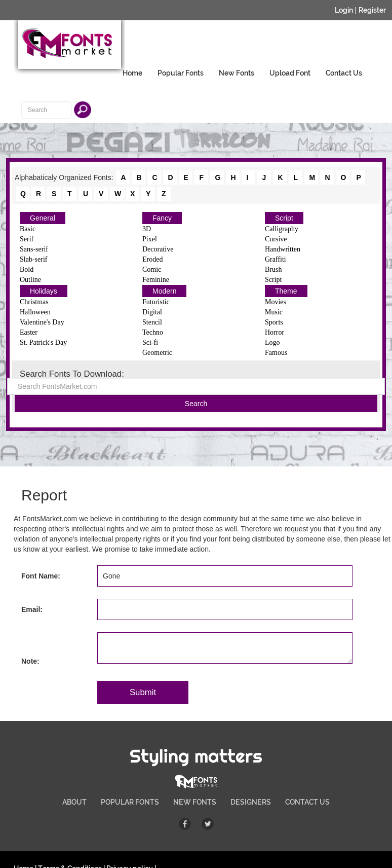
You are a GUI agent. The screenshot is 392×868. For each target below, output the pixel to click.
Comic (152, 269)
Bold (27, 269)
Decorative (158, 249)
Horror (275, 332)
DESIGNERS (251, 802)
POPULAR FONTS (130, 802)
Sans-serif (34, 249)
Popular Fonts (181, 73)
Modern (164, 291)
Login (344, 10)
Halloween (35, 312)
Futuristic (156, 302)
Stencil (152, 322)
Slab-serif (33, 259)
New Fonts (237, 73)
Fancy (162, 218)
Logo (272, 342)
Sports (274, 322)
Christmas (34, 302)
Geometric (157, 353)
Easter (29, 332)
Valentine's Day (42, 322)
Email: (32, 609)
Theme (286, 291)
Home (132, 73)
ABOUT (74, 802)
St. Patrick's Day (43, 342)
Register (372, 10)
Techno (153, 332)
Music (274, 312)
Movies (276, 302)
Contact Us (344, 73)
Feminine (156, 280)
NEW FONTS (195, 802)
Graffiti (276, 259)
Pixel (150, 239)
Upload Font (290, 73)
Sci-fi (150, 342)
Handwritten (283, 249)
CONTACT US (307, 802)
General (43, 218)
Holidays (44, 291)
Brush (273, 269)
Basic (28, 229)
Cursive (276, 239)
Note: (30, 661)
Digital (152, 312)
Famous (276, 353)
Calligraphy (282, 229)
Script (284, 218)
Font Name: (41, 576)
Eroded (152, 259)
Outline (30, 280)
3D (147, 229)
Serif (27, 239)
